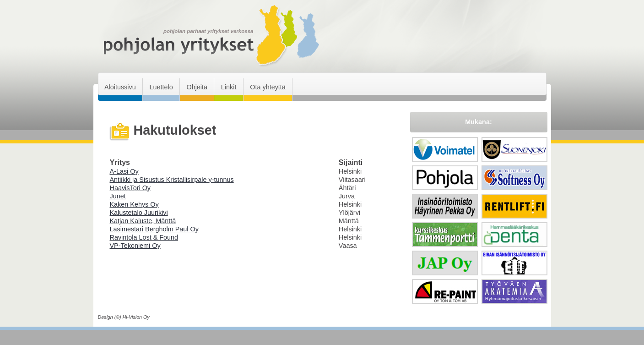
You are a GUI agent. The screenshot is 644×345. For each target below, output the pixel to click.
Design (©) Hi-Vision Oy (124, 317)
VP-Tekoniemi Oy (135, 246)
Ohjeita (197, 87)
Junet (118, 196)
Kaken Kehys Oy (134, 204)
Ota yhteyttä (268, 87)
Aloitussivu (120, 87)
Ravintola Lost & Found (144, 237)
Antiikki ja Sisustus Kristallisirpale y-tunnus (172, 180)
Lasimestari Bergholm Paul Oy (154, 229)
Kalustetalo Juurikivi (139, 213)
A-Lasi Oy (124, 171)
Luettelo (161, 87)
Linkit (229, 87)
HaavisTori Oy (130, 188)
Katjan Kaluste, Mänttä (143, 221)
